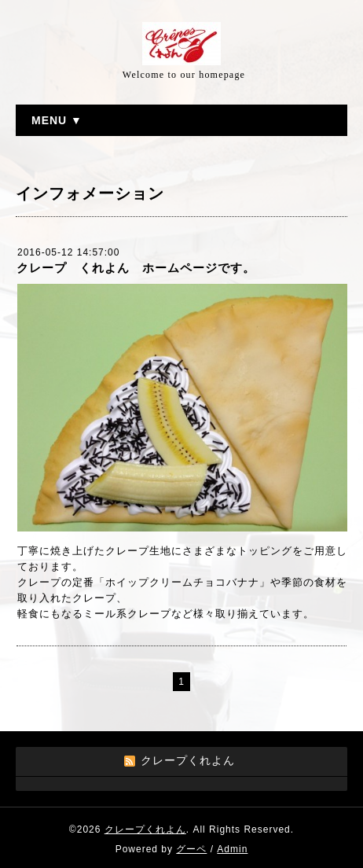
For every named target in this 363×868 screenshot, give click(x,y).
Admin (232, 849)
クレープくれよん (145, 829)
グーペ (191, 849)
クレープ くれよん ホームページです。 (136, 268)
